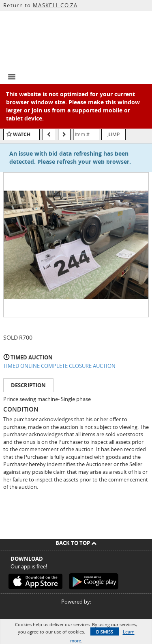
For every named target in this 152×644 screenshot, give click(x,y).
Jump (113, 134)
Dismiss (105, 632)
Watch (22, 134)
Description (28, 385)
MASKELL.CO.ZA (55, 5)
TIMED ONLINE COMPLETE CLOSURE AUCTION (59, 366)
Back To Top (76, 543)
